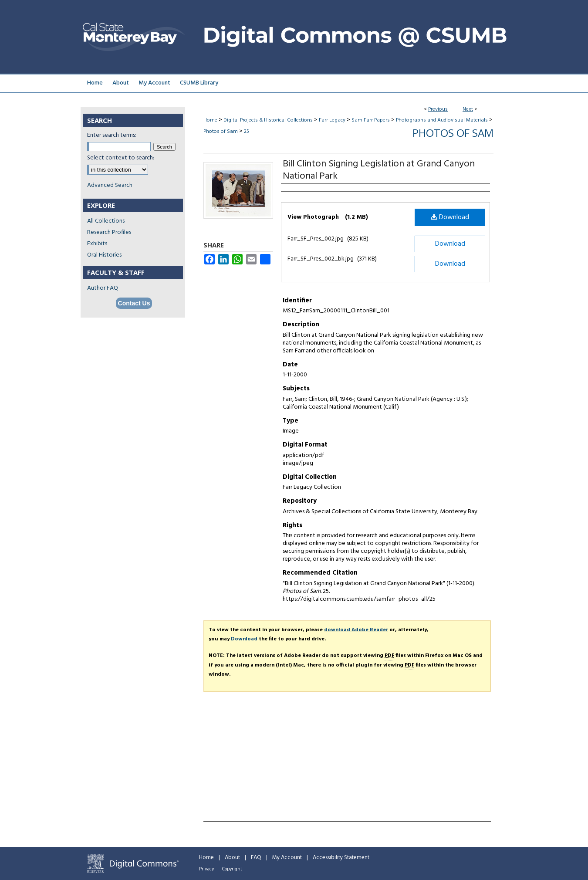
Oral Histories (104, 255)
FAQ (256, 858)
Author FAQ (103, 288)
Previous (438, 109)
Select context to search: (121, 158)
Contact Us (134, 303)
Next (468, 109)
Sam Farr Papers (371, 120)
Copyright (232, 869)
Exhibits (97, 244)
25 (247, 132)
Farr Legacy (332, 120)
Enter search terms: (112, 135)
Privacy (206, 869)
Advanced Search (110, 185)
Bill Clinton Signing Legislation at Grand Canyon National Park (379, 170)
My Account (287, 858)
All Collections (106, 221)
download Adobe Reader (356, 630)
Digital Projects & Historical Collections (268, 120)
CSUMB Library (199, 83)
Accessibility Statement (341, 858)
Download (450, 217)
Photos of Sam (221, 132)
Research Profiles (109, 232)
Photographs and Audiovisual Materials (442, 120)
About (232, 858)
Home (210, 120)
